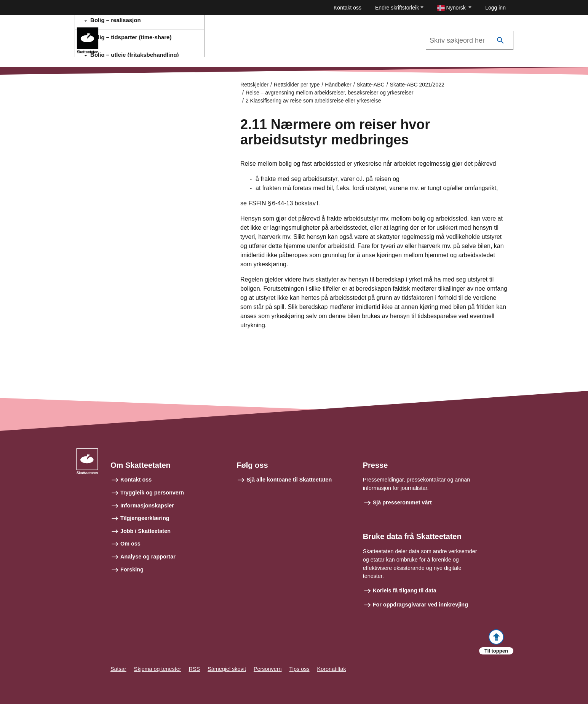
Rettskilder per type (297, 85)
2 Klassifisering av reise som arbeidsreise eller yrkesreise (313, 101)
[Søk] (500, 41)
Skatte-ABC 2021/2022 (139, 31)
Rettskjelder (254, 85)
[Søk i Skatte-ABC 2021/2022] (470, 40)
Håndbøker (338, 85)
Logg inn (495, 8)
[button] (455, 8)
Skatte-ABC (371, 85)
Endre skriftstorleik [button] (397, 8)
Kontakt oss (348, 8)
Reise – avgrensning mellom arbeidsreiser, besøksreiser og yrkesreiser (329, 93)
